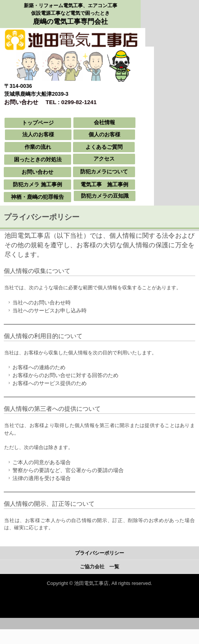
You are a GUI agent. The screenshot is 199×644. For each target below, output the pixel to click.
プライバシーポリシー (99, 553)
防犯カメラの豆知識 (105, 196)
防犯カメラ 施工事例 (37, 184)
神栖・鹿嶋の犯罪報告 (37, 197)
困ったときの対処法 (38, 159)
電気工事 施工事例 (104, 184)
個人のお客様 (104, 134)
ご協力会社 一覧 (99, 567)
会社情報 (104, 122)
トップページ (38, 123)
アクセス (104, 159)
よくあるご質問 (104, 147)
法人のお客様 (38, 134)
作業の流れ (38, 147)
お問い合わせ (37, 172)
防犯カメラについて (104, 172)
